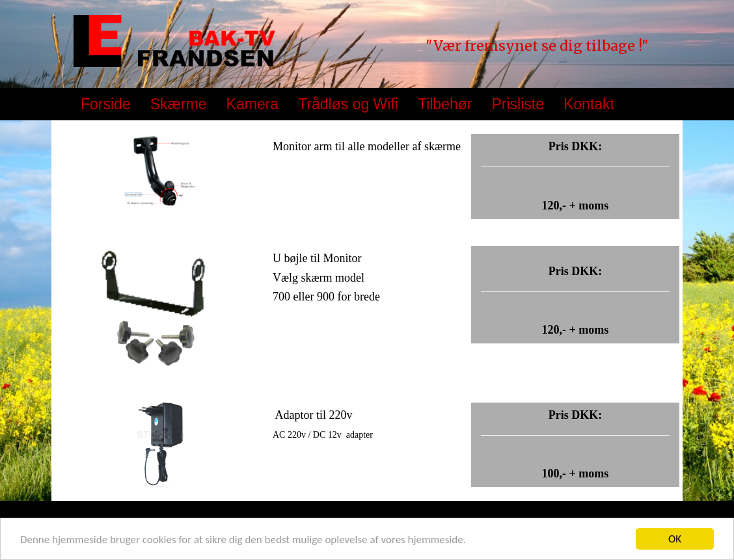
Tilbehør (445, 104)
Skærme (179, 104)
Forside (106, 104)
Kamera (253, 104)
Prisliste (518, 104)
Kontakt (589, 104)
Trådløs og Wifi (348, 104)
